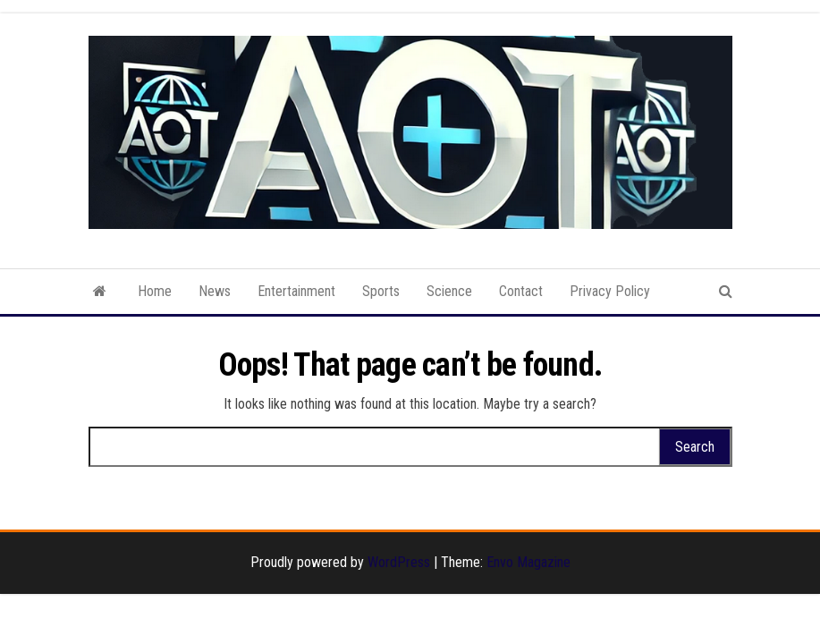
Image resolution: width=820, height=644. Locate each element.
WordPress (399, 562)
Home (155, 291)
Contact (521, 291)
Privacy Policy (610, 291)
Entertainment (296, 291)
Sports (381, 291)
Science (449, 291)
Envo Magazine (528, 562)
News (215, 291)
